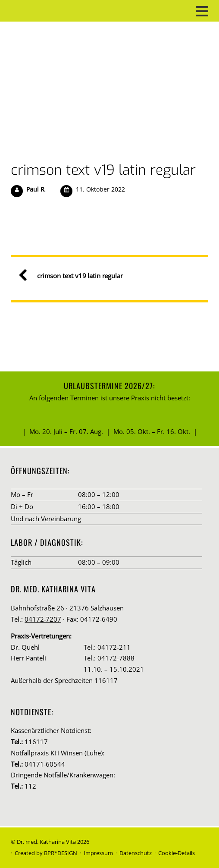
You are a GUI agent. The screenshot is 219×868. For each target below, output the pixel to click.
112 (30, 786)
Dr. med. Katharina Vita (46, 842)
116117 (36, 742)
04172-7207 (43, 619)
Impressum (98, 853)
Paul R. (36, 189)
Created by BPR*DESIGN (46, 853)
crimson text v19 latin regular (103, 170)
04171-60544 (45, 764)
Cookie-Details (177, 853)
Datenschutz (136, 853)
